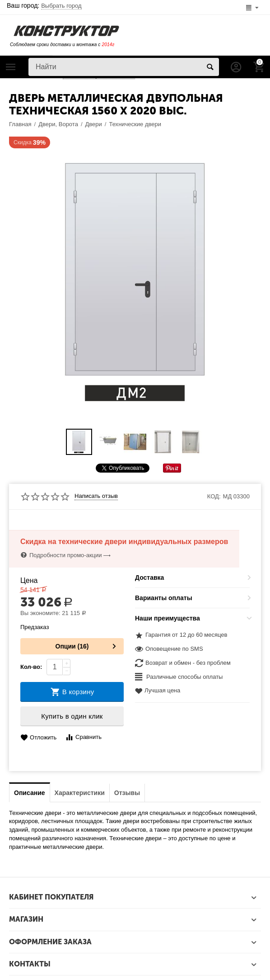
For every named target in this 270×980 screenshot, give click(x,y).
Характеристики (80, 793)
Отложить (38, 738)
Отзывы (127, 793)
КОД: (214, 496)
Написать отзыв (96, 496)
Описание (30, 793)
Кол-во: (31, 667)
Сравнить (83, 737)
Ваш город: (44, 5)
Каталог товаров (11, 67)
